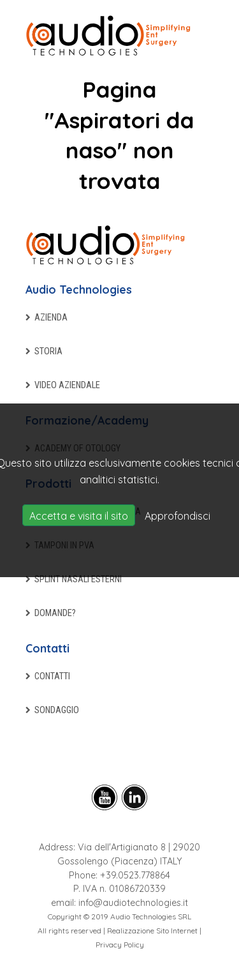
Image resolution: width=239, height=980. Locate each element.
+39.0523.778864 (135, 875)
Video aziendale (67, 385)
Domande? (55, 613)
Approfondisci (177, 516)
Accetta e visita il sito (79, 516)
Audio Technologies (79, 289)
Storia (48, 351)
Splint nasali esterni (78, 579)
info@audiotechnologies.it (133, 903)
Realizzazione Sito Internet (152, 931)
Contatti (47, 648)
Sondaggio (57, 710)
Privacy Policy (120, 945)
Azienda (51, 318)
